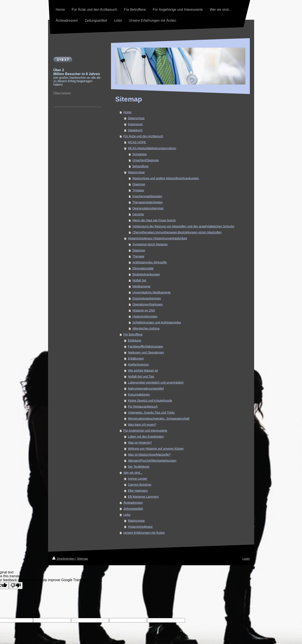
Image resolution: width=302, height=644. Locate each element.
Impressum (135, 124)
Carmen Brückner (140, 485)
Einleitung (135, 340)
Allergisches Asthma (146, 328)
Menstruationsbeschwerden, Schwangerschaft (159, 419)
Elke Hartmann (138, 491)
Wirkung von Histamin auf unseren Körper (156, 449)
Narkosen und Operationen (146, 352)
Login (246, 559)
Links (127, 515)
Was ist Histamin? (140, 443)
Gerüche (138, 214)
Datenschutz (136, 118)
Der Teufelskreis (139, 467)
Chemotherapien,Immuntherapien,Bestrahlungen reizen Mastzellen (177, 232)
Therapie (138, 256)
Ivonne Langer (138, 479)
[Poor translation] (16, 586)
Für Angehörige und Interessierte (145, 431)
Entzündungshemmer (147, 298)
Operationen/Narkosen (148, 304)
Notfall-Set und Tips (141, 376)
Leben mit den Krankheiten (146, 437)
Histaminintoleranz (140, 527)
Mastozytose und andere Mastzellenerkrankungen (166, 178)
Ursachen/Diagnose (146, 160)
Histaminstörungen (145, 316)
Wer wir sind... (133, 473)
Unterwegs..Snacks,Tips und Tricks (151, 413)
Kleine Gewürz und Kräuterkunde (150, 401)
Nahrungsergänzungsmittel (146, 389)
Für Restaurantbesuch (143, 407)
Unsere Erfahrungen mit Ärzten (144, 533)
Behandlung (140, 166)
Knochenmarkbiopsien (147, 196)
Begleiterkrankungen (146, 274)
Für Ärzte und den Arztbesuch (143, 136)
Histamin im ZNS (144, 310)
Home (127, 112)
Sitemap (83, 559)
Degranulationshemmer (148, 208)
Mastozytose (136, 172)
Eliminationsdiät (143, 268)
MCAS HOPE (137, 142)
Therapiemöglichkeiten (148, 202)
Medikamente (141, 286)
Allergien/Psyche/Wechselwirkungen (152, 461)
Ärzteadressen (133, 503)
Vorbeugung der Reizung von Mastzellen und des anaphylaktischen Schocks (183, 226)
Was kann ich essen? (142, 425)
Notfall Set (139, 280)
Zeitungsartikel (133, 509)
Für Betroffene (133, 334)
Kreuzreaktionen (139, 395)
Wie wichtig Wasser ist (143, 370)
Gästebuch (135, 130)
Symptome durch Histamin (150, 244)
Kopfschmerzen (138, 364)
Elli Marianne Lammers (143, 497)
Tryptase (138, 190)
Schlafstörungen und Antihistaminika (157, 322)
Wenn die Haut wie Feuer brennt (154, 220)
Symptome (140, 154)
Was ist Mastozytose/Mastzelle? (149, 455)
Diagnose (139, 184)
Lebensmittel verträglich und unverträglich (156, 382)
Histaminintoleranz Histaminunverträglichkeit (157, 238)
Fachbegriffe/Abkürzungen (146, 346)
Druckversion (64, 559)
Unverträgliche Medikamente (152, 292)
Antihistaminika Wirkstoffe (150, 262)
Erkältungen (136, 358)
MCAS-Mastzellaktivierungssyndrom (152, 148)
